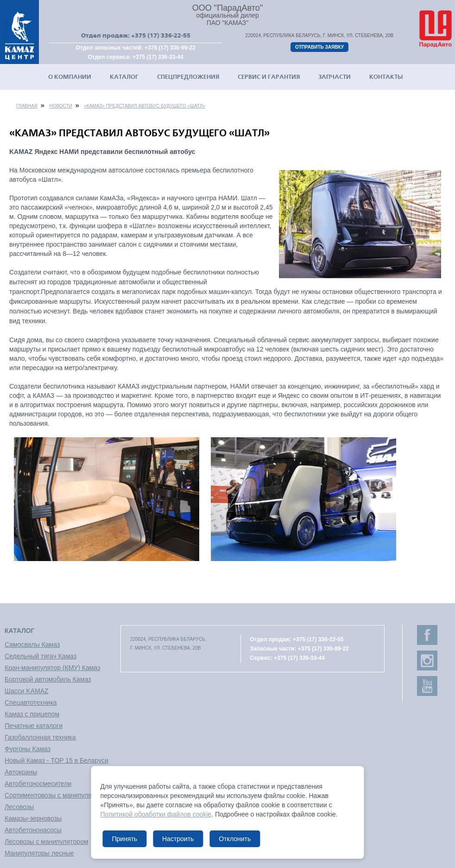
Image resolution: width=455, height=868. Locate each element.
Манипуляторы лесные (39, 853)
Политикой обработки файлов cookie (156, 814)
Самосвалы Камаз (32, 645)
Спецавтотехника (31, 702)
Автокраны (21, 772)
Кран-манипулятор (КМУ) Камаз (52, 668)
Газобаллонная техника (40, 737)
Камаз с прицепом (32, 714)
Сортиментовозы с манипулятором (57, 795)
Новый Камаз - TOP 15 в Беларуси (57, 760)
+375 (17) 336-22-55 (161, 35)
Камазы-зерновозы (33, 818)
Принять (124, 839)
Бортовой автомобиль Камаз (48, 679)
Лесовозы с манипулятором (46, 842)
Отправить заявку (319, 47)
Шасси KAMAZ (27, 691)
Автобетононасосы (33, 830)
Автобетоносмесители (38, 784)
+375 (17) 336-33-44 (158, 57)
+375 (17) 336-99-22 (170, 48)
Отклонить (235, 839)
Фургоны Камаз (28, 749)
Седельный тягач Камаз (41, 656)
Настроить (178, 839)
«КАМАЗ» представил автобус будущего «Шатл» (145, 106)
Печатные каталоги (34, 726)
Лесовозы (19, 807)
